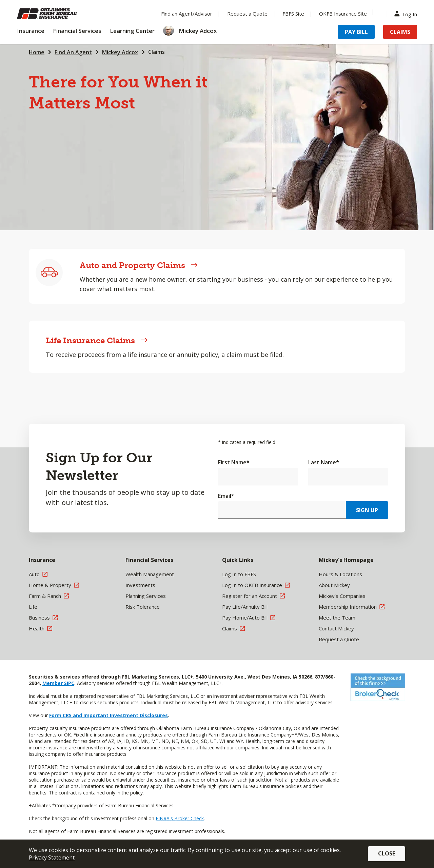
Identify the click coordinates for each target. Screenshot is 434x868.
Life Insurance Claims (97, 340)
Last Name (324, 462)
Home (37, 52)
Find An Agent (73, 52)
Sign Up (367, 510)
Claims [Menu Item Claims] (400, 32)
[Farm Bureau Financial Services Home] (61, 14)
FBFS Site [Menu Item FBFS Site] (293, 14)
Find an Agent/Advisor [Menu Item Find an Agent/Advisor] (187, 14)
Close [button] (387, 853)
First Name (234, 462)
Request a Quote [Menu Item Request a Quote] (247, 14)
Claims (156, 52)
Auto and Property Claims (139, 265)
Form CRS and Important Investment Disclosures (108, 715)
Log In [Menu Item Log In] (407, 14)
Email (226, 496)
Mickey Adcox (120, 52)
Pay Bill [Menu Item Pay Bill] (356, 32)
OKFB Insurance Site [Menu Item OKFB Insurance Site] (343, 14)
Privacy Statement (52, 857)
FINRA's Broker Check (180, 818)
